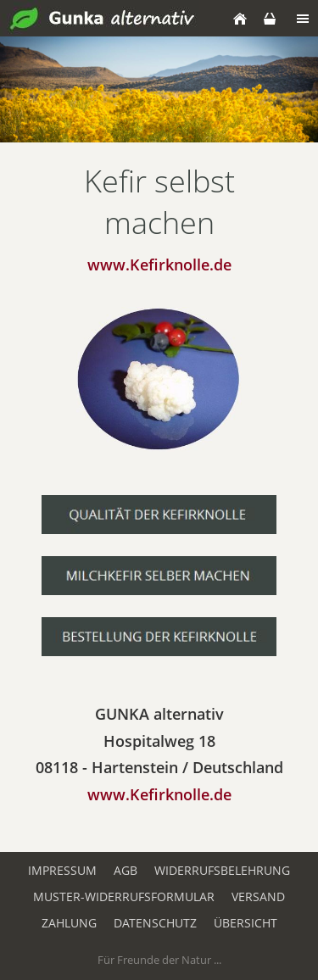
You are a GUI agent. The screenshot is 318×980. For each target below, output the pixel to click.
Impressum (62, 870)
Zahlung (69, 923)
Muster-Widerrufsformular (124, 896)
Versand (258, 896)
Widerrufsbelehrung (222, 870)
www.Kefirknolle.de (159, 794)
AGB (126, 870)
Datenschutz (155, 923)
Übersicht (245, 923)
